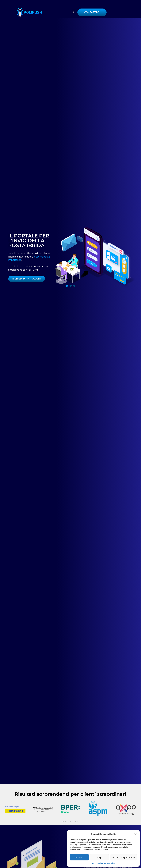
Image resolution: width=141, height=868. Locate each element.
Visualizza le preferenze (124, 857)
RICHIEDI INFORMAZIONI (27, 279)
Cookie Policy (97, 863)
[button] (135, 834)
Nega (99, 857)
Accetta (79, 857)
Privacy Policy (109, 863)
